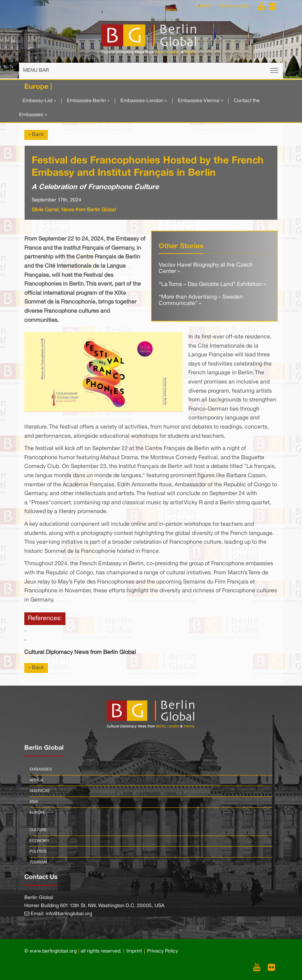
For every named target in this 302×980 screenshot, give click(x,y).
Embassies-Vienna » (200, 101)
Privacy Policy (163, 951)
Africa (36, 780)
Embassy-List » (39, 101)
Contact (204, 6)
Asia (34, 802)
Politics (38, 851)
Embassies (41, 769)
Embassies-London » (144, 101)
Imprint (134, 951)
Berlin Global (234, 6)
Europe (37, 813)
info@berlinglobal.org (69, 914)
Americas (40, 791)
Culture (38, 830)
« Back (36, 135)
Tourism (38, 862)
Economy (39, 841)
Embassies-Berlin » (88, 101)
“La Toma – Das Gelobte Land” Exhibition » (212, 285)
